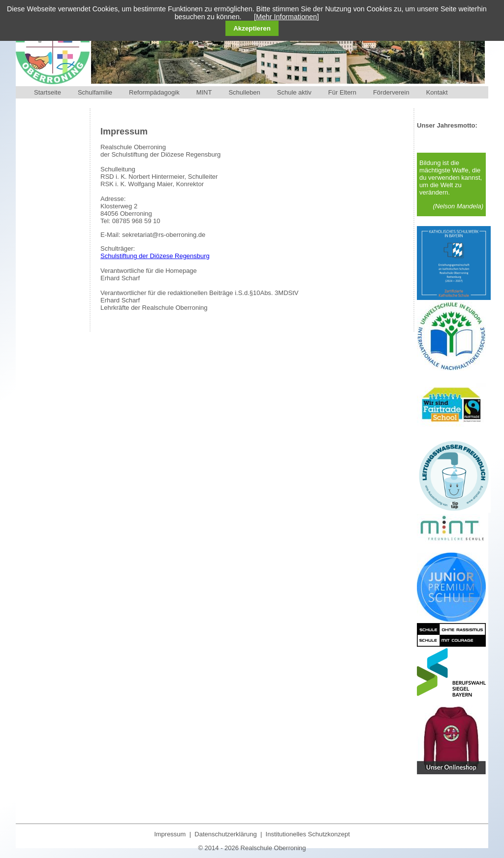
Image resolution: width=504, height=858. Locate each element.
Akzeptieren (252, 28)
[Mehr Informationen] (286, 17)
